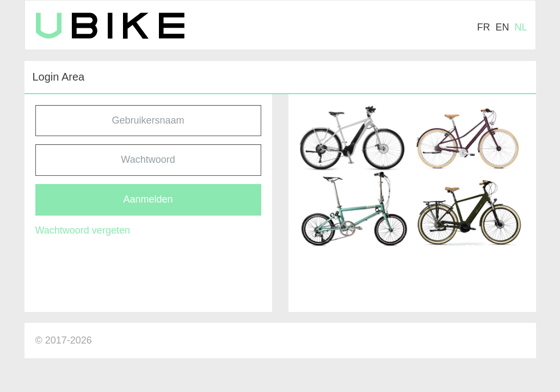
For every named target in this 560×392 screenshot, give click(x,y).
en (502, 27)
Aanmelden (148, 199)
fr (483, 27)
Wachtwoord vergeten (83, 230)
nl (521, 27)
